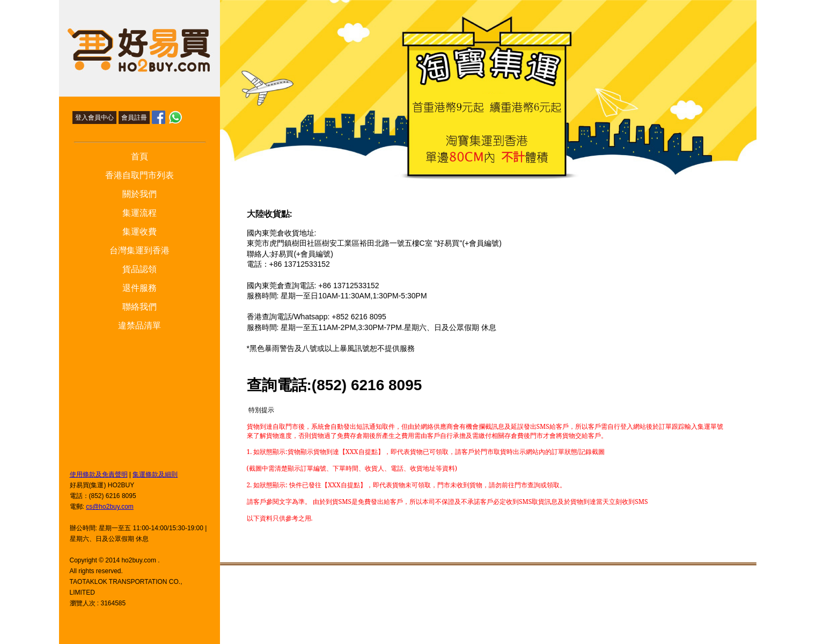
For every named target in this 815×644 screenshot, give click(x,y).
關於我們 (139, 194)
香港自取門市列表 (139, 175)
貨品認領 (139, 269)
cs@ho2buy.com (110, 507)
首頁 (139, 156)
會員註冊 (134, 118)
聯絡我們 (139, 307)
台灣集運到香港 (139, 250)
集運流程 (139, 213)
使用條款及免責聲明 (99, 474)
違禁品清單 (139, 325)
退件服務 (139, 288)
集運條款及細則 (155, 474)
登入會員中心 (94, 118)
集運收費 (139, 232)
